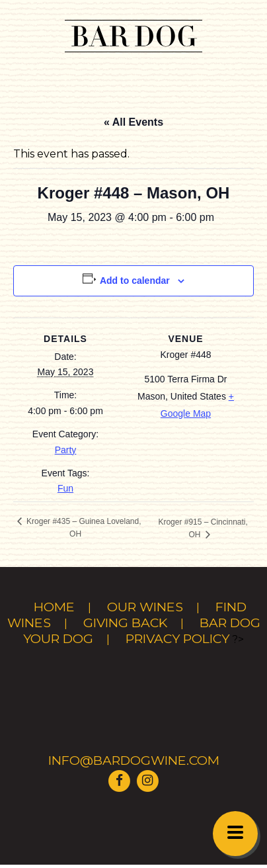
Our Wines (145, 607)
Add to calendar (135, 281)
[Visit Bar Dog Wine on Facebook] (120, 780)
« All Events (133, 122)
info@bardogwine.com (134, 760)
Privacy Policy (177, 638)
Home (54, 607)
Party (66, 450)
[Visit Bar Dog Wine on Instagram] (147, 780)
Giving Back (125, 623)
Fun (65, 488)
